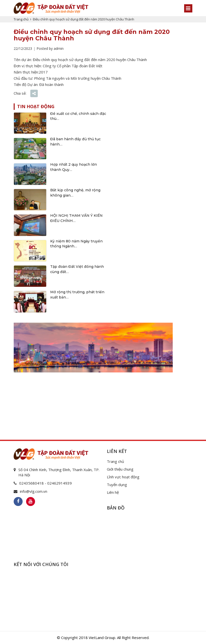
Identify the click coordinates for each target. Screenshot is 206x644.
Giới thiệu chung (120, 469)
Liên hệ (113, 492)
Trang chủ (21, 19)
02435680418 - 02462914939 (45, 483)
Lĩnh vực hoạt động (123, 477)
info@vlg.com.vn (34, 491)
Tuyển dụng (117, 485)
